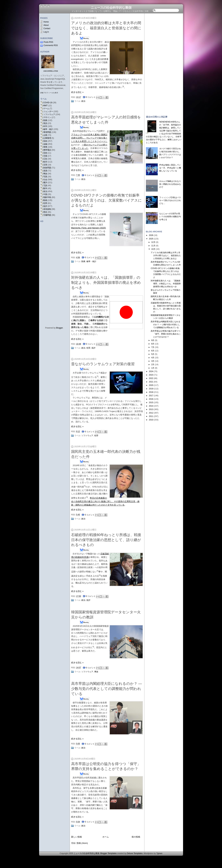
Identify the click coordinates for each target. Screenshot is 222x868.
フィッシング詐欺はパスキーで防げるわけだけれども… (170, 200)
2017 (151, 396)
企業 (45, 135)
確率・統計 (48, 129)
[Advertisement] (164, 63)
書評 (45, 183)
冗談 (45, 185)
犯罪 (45, 203)
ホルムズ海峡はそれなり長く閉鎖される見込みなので (170, 184)
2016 (151, 399)
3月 (153, 361)
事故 (45, 174)
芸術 (45, 153)
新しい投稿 (76, 837)
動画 (45, 200)
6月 (153, 351)
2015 (151, 403)
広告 (45, 159)
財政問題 (47, 168)
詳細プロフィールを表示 (49, 93)
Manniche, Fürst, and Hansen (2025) (89, 228)
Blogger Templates (108, 853)
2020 (151, 385)
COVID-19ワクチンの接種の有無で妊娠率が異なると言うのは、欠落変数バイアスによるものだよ (106, 200)
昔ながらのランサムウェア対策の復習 (103, 364)
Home (46, 22)
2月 (153, 365)
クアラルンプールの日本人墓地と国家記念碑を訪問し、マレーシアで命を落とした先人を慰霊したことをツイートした (90, 138)
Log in (46, 32)
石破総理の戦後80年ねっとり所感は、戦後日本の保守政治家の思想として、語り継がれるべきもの (106, 540)
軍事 (45, 147)
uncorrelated (51, 71)
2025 (151, 239)
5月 (153, 354)
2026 (151, 235)
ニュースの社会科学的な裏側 (111, 8)
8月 (153, 344)
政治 (45, 191)
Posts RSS (48, 42)
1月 (153, 368)
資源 (45, 171)
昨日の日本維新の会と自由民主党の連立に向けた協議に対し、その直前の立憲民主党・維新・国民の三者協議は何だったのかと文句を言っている (105, 501)
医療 (45, 120)
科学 (45, 126)
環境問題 (47, 132)
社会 (45, 180)
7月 (153, 347)
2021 (151, 382)
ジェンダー (48, 111)
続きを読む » (77, 92)
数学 (45, 188)
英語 (45, 123)
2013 (151, 409)
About (46, 25)
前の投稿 (136, 837)
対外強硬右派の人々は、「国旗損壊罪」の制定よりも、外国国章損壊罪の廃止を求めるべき (106, 283)
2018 (151, 392)
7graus (159, 853)
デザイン (47, 117)
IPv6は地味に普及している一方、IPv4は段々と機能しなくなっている (170, 168)
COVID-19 (48, 103)
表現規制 (47, 209)
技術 (45, 141)
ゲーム (46, 109)
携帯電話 (47, 150)
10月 (153, 249)
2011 (151, 416)
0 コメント (91, 97)
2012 (151, 413)
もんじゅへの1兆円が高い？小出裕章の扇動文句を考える (170, 217)
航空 (45, 162)
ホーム (106, 837)
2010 (151, 420)
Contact (47, 28)
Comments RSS (51, 45)
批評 (45, 206)
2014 (151, 406)
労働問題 (47, 215)
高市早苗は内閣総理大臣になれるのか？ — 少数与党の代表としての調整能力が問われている (107, 689)
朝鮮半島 (47, 197)
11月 (153, 246)
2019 (151, 389)
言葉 (45, 156)
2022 (151, 378)
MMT (45, 106)
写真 (45, 177)
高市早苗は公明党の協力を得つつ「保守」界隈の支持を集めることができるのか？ (166, 334)
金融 (45, 144)
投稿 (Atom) (82, 843)
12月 (153, 242)
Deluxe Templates (135, 853)
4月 (153, 358)
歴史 (45, 212)
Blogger (59, 328)
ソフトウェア (49, 114)
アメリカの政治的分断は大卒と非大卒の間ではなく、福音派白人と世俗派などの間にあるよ (106, 28)
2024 (151, 371)
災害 (45, 165)
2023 (151, 375)
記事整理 (47, 138)
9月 (153, 340)
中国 (45, 194)
